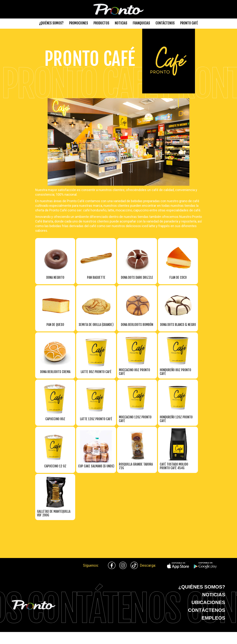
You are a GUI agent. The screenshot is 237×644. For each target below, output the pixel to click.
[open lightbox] (55, 270)
